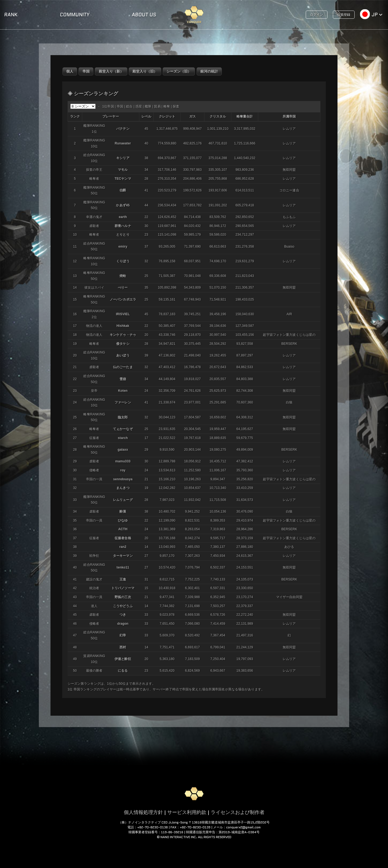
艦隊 (148, 106)
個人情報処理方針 (143, 812)
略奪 (167, 106)
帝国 (120, 106)
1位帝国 (108, 106)
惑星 (139, 106)
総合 (129, 106)
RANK (11, 15)
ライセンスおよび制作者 (238, 812)
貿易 (157, 106)
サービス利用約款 (187, 812)
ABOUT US (144, 15)
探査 (176, 106)
